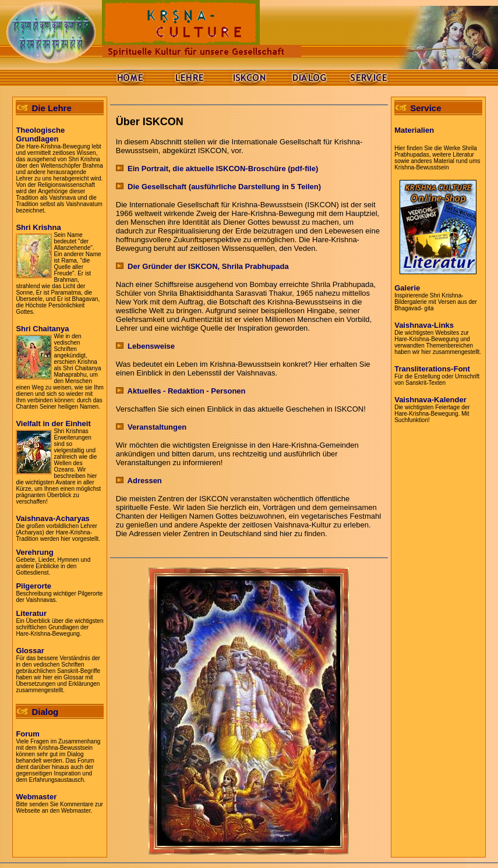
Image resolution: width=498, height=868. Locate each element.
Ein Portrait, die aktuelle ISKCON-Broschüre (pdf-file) (217, 169)
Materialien (414, 130)
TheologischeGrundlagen (40, 134)
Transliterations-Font (432, 369)
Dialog (45, 712)
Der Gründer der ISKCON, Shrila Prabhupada (202, 266)
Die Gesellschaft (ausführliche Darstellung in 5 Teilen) (218, 187)
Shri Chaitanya (42, 329)
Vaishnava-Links (424, 325)
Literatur (31, 613)
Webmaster (36, 797)
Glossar (30, 651)
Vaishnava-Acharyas (52, 518)
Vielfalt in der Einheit (53, 424)
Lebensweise (145, 346)
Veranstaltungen (151, 427)
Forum (27, 734)
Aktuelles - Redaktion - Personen (181, 391)
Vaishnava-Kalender (430, 400)
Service (425, 108)
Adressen (139, 481)
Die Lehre (51, 108)
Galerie (407, 288)
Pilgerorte (33, 586)
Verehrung (34, 552)
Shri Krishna (38, 227)
